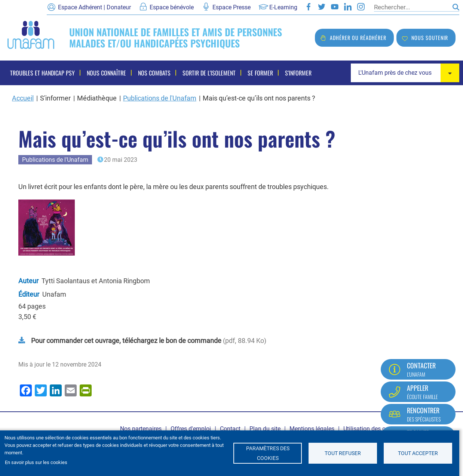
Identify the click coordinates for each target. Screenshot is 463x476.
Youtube (335, 7)
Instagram (361, 7)
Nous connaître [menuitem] (106, 73)
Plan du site (265, 429)
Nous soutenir (430, 38)
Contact (230, 429)
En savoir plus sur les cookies (36, 462)
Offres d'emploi (191, 429)
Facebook (309, 7)
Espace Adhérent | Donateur (94, 7)
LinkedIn (348, 7)
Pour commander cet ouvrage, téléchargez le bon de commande (126, 341)
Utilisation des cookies (373, 429)
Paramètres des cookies (268, 453)
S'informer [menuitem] (298, 73)
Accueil (23, 98)
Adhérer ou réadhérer (358, 38)
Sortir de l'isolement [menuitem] (209, 73)
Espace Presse (231, 7)
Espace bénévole (172, 7)
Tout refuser (343, 453)
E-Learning (283, 7)
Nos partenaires (141, 429)
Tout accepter (418, 453)
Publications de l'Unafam (160, 98)
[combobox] (405, 73)
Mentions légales (312, 429)
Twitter (322, 7)
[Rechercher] (411, 7)
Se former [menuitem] (260, 73)
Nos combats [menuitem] (154, 73)
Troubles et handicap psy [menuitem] (42, 73)
